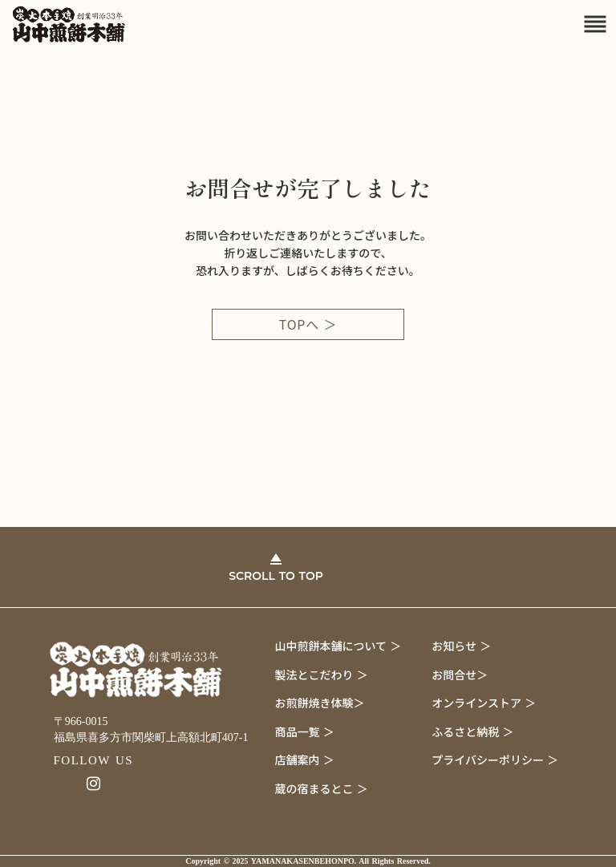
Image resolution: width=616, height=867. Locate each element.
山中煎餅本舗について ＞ (338, 646)
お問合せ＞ (460, 675)
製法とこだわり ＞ (322, 675)
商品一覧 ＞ (305, 731)
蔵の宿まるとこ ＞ (322, 788)
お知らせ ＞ (461, 646)
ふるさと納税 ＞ (472, 731)
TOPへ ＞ (308, 324)
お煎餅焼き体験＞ (320, 703)
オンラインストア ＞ (484, 703)
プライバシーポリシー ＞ (495, 760)
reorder (595, 24)
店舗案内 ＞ (305, 760)
